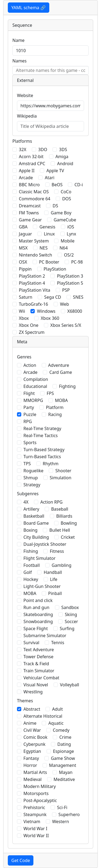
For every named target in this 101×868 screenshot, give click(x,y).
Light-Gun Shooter (42, 586)
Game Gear (30, 220)
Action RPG (52, 502)
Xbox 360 (50, 318)
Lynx (72, 234)
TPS (27, 464)
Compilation (36, 379)
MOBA (61, 400)
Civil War (32, 730)
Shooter (63, 471)
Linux (49, 234)
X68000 (75, 311)
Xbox (24, 318)
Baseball (60, 509)
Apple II (27, 171)
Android (65, 164)
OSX (23, 262)
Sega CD (53, 297)
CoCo (66, 192)
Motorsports (36, 793)
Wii (22, 311)
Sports (30, 443)
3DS (63, 149)
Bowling (69, 523)
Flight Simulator (39, 558)
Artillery (31, 509)
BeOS (57, 185)
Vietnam (32, 822)
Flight (29, 393)
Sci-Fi (62, 807)
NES (44, 248)
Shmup (31, 478)
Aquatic (56, 723)
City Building (36, 537)
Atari (50, 178)
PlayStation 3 (70, 276)
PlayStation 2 (32, 276)
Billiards (64, 516)
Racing (55, 414)
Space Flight (36, 628)
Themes (25, 701)
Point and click (38, 600)
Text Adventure (39, 650)
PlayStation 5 (70, 283)
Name (18, 40)
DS (55, 206)
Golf (28, 572)
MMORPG (33, 400)
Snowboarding (38, 621)
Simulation (61, 478)
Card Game (61, 372)
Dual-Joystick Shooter (45, 544)
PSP (66, 290)
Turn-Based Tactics (42, 457)
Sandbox (70, 607)
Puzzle (30, 414)
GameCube (65, 220)
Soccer (71, 621)
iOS (71, 227)
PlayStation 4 (32, 283)
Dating (64, 744)
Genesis (47, 227)
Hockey (31, 579)
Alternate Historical (43, 716)
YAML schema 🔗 (29, 8)
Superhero (69, 814)
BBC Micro (29, 185)
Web (65, 304)
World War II (36, 836)
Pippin (25, 269)
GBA (23, 227)
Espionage (64, 751)
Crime (65, 737)
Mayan (66, 772)
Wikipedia (27, 116)
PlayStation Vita (35, 290)
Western (61, 822)
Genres (24, 357)
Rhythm (51, 464)
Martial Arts (35, 772)
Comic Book (35, 737)
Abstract (32, 709)
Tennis (58, 643)
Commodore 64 (35, 199)
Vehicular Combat (41, 678)
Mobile (67, 241)
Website (25, 95)
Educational (35, 386)
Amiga (62, 157)
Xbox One (29, 325)
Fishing (31, 551)
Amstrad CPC (32, 164)
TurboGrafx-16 (33, 304)
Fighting (67, 386)
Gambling (62, 565)
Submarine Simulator (45, 636)
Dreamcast (30, 206)
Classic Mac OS (34, 192)
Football (32, 565)
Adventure (59, 365)
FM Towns (29, 213)
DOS (67, 199)
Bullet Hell (60, 530)
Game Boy (61, 213)
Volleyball (70, 685)
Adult (57, 709)
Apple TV (55, 171)
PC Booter (49, 262)
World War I (35, 829)
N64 (64, 248)
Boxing (30, 530)
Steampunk (35, 814)
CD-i (79, 185)
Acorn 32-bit (31, 157)
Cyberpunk (34, 744)
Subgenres (28, 494)
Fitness (57, 551)
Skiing (71, 614)
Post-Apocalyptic (40, 800)
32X (23, 149)
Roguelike (33, 471)
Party (29, 407)
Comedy (61, 730)
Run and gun (36, 607)
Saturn (26, 297)
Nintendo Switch (35, 255)
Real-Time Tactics (41, 435)
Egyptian (32, 751)
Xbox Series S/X (66, 325)
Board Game (36, 523)
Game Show (63, 758)
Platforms (22, 141)
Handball (53, 572)
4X (26, 502)
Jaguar (25, 234)
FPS (50, 393)
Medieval (32, 779)
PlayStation (55, 269)
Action (30, 365)
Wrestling (33, 692)
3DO (43, 149)
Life (54, 579)
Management (63, 765)
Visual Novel (36, 685)
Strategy (32, 485)
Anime (30, 723)
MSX (23, 248)
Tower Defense (38, 657)
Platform (55, 407)
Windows (46, 311)
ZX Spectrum (32, 332)
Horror (30, 765)
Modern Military (40, 786)
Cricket (68, 537)
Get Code (21, 860)
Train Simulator (39, 671)
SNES (78, 297)
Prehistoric (34, 807)
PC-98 (77, 262)
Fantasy (31, 758)
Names (20, 61)
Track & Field (36, 664)
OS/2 (69, 255)
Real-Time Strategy (42, 428)
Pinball (55, 593)
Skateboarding (38, 614)
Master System (34, 241)
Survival (31, 643)
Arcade (26, 178)
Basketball (34, 516)
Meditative (64, 779)
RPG (28, 421)
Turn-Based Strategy (44, 450)
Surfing (67, 628)
